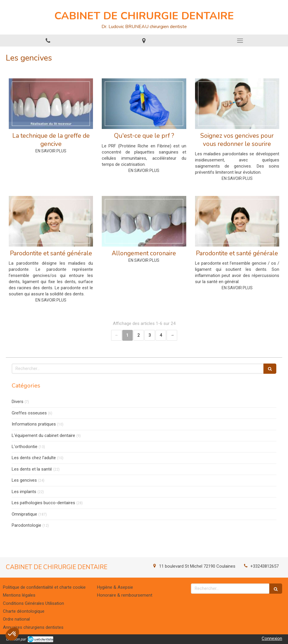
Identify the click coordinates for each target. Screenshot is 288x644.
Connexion (272, 638)
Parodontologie (26, 525)
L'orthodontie (25, 447)
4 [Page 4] (161, 335)
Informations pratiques (34, 424)
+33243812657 (264, 566)
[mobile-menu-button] (240, 41)
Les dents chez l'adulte (34, 458)
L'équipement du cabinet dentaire (43, 435)
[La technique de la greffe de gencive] (51, 104)
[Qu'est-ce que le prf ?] (144, 104)
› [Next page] (172, 335)
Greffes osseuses (29, 413)
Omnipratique (24, 514)
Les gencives (24, 480)
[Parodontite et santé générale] (51, 221)
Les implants (24, 492)
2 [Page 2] (139, 335)
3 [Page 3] (150, 335)
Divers (18, 402)
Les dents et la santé (32, 469)
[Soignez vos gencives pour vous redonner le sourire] (237, 104)
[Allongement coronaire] (144, 221)
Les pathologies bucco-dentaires (43, 503)
